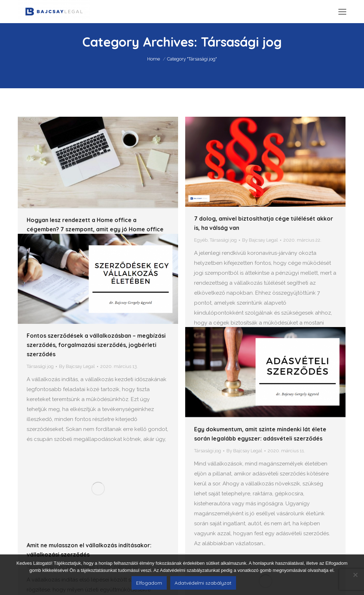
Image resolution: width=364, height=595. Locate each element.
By (260, 240)
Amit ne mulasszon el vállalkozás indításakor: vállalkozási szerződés (89, 496)
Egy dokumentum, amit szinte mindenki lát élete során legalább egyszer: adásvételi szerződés (260, 407)
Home (154, 59)
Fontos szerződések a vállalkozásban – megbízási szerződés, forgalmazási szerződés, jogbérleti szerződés (96, 317)
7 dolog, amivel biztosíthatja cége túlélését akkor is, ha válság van (264, 223)
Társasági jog (223, 240)
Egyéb (201, 240)
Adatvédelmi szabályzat (203, 583)
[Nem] (355, 575)
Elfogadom (149, 583)
